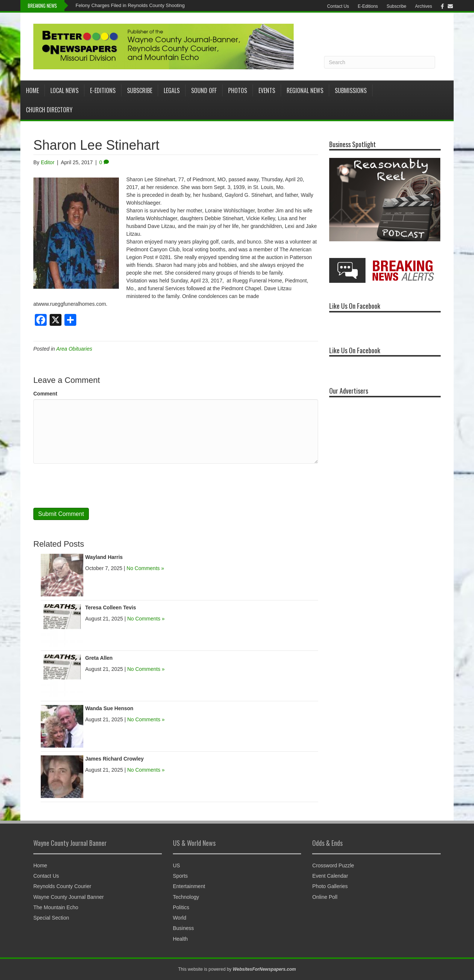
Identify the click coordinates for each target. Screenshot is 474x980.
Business (183, 928)
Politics (181, 907)
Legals (172, 90)
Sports (180, 876)
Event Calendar (330, 876)
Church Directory (49, 110)
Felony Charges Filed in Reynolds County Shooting (130, 5)
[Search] (380, 62)
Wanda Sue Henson (109, 708)
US (176, 865)
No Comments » (145, 568)
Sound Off (204, 90)
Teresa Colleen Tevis (111, 607)
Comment (45, 394)
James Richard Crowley (114, 759)
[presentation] (90, 486)
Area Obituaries (74, 349)
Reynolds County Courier (62, 886)
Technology (186, 897)
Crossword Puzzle (333, 865)
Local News (64, 90)
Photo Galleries (330, 886)
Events (267, 90)
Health (180, 939)
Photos (238, 90)
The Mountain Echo (56, 907)
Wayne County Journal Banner (69, 897)
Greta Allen (99, 658)
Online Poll (325, 897)
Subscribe (396, 6)
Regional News (305, 90)
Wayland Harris (104, 557)
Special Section (51, 918)
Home (32, 90)
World (180, 918)
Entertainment (189, 886)
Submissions (351, 90)
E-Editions (368, 6)
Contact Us (338, 6)
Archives (424, 6)
